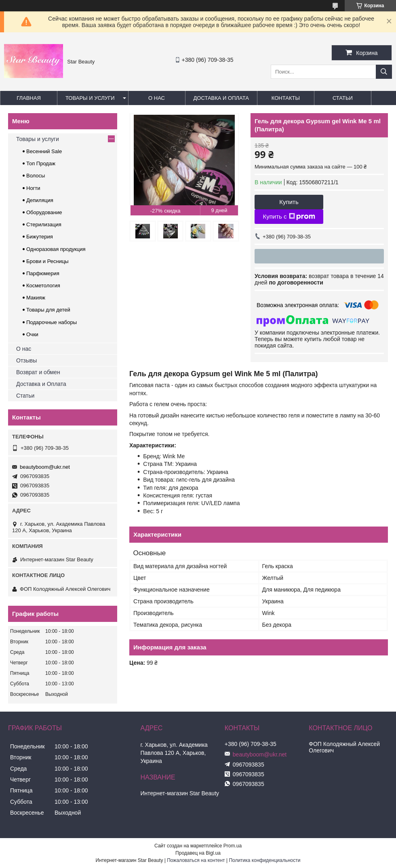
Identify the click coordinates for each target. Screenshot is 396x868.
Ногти (33, 188)
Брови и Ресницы (47, 261)
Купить (289, 202)
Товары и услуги (90, 98)
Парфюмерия (43, 273)
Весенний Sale (44, 151)
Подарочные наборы (52, 322)
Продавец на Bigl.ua (198, 853)
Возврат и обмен (38, 372)
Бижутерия (40, 237)
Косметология (43, 285)
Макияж (36, 298)
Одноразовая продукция (56, 249)
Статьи (343, 98)
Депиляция (40, 200)
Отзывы (26, 360)
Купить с (289, 217)
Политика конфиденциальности (264, 860)
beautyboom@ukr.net (45, 467)
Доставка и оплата (221, 98)
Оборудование (44, 212)
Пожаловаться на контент (196, 860)
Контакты (286, 98)
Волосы (36, 176)
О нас (157, 98)
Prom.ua (233, 846)
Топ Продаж (41, 163)
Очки (32, 334)
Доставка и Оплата (41, 384)
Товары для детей (48, 310)
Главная (29, 98)
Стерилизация (44, 224)
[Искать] (384, 72)
